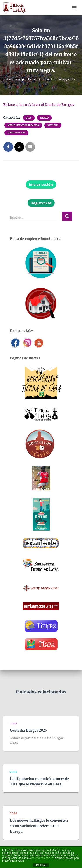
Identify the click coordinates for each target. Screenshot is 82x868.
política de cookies (42, 858)
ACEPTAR (41, 865)
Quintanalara (16, 133)
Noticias (53, 125)
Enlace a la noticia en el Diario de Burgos (39, 104)
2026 (13, 723)
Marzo (44, 118)
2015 (29, 118)
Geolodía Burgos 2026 (28, 730)
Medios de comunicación (23, 125)
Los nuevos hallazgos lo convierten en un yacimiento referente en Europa (39, 826)
